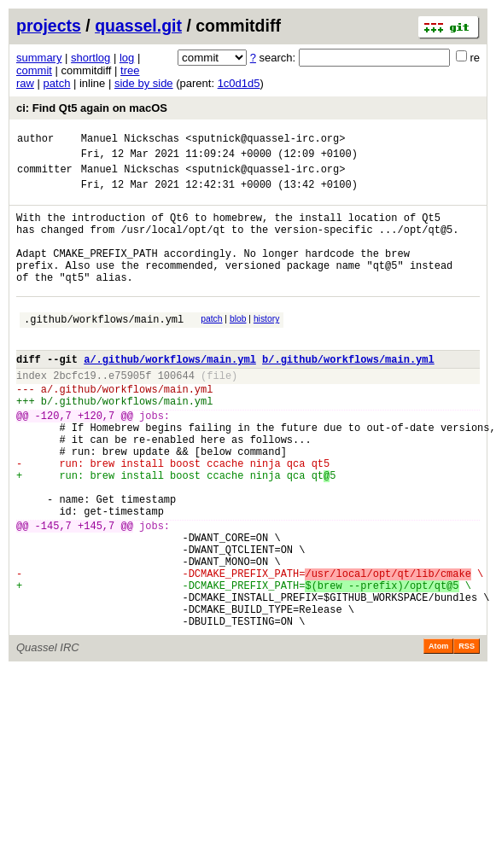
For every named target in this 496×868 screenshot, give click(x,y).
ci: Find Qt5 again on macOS (92, 108)
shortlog (90, 58)
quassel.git (138, 26)
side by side (144, 83)
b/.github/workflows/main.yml (348, 395)
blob (238, 347)
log (127, 58)
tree (130, 70)
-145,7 (53, 594)
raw (25, 83)
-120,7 (53, 461)
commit (34, 70)
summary (39, 58)
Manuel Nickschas (130, 140)
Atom (438, 736)
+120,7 (96, 461)
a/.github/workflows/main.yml (170, 395)
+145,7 (96, 594)
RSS (467, 736)
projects (49, 26)
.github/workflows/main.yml (104, 350)
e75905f (130, 414)
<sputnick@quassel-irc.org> (265, 140)
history (266, 347)
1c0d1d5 (239, 83)
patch (57, 83)
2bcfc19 (74, 414)
